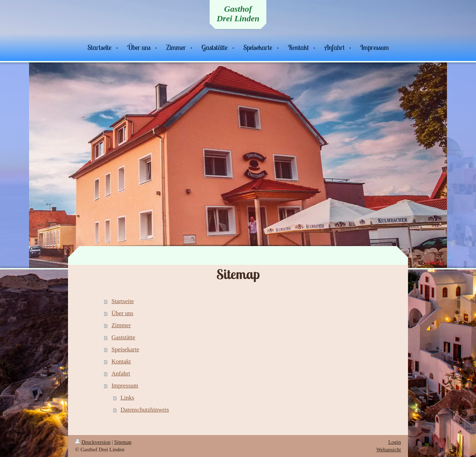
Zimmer (121, 325)
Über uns (123, 313)
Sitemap (123, 442)
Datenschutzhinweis (145, 410)
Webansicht (389, 450)
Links (127, 398)
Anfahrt (121, 374)
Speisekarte (125, 349)
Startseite (123, 301)
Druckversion (93, 442)
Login (395, 442)
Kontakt (121, 361)
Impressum (125, 386)
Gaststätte (123, 337)
